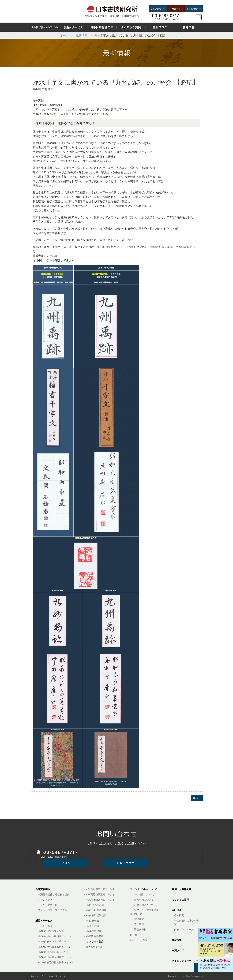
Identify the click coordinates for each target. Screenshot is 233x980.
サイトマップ (36, 976)
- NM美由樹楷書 (93, 931)
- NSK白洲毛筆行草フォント (53, 952)
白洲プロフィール (184, 929)
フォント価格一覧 (48, 905)
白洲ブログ (178, 950)
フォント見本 (45, 900)
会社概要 (179, 915)
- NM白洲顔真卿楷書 (95, 910)
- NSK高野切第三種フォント (99, 894)
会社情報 (177, 910)
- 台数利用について (143, 905)
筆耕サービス (137, 914)
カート (176, 9)
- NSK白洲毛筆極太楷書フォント (56, 962)
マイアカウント (158, 9)
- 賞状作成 (138, 919)
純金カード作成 (139, 940)
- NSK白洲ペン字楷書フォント (55, 936)
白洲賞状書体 (43, 889)
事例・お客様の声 (182, 889)
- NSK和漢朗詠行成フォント (99, 900)
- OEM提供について (143, 894)
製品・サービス (44, 921)
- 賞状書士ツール (93, 947)
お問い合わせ (194, 9)
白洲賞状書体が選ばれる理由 (54, 894)
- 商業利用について (143, 900)
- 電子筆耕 (138, 924)
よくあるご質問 (180, 900)
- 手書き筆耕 (139, 929)
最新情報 (82, 35)
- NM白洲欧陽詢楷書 (95, 915)
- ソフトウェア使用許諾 (146, 910)
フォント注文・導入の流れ (52, 910)
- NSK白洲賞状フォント (51, 931)
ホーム (64, 35)
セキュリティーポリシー (185, 961)
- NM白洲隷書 (92, 921)
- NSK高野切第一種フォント (99, 889)
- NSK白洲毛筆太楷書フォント (55, 957)
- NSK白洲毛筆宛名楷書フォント (56, 947)
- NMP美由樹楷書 (94, 936)
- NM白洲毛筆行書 (94, 905)
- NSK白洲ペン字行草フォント (55, 942)
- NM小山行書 (92, 926)
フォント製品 (45, 926)
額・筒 (134, 935)
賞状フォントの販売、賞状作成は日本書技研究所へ (113, 16)
